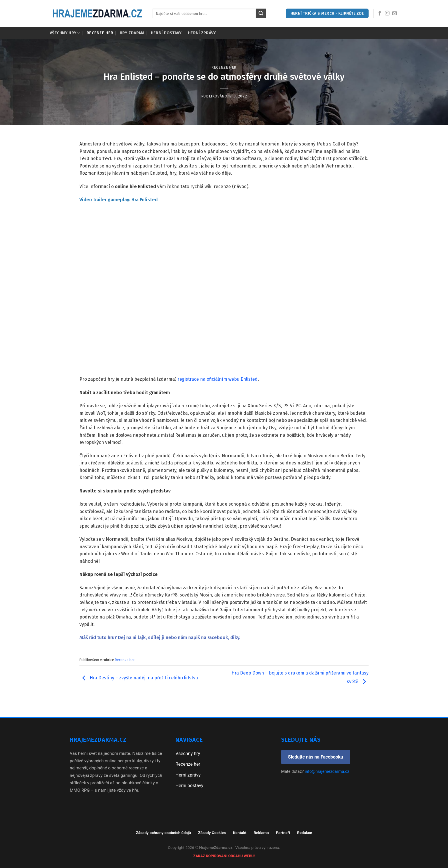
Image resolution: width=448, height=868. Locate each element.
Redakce (305, 833)
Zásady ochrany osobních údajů (164, 833)
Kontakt (240, 833)
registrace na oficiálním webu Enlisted (218, 379)
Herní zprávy (202, 33)
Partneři (283, 833)
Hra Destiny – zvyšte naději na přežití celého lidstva (139, 678)
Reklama (261, 833)
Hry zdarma (132, 33)
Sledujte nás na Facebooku (316, 757)
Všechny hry (65, 33)
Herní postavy (166, 33)
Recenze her (100, 33)
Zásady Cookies (212, 833)
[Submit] (261, 13)
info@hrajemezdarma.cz (327, 772)
